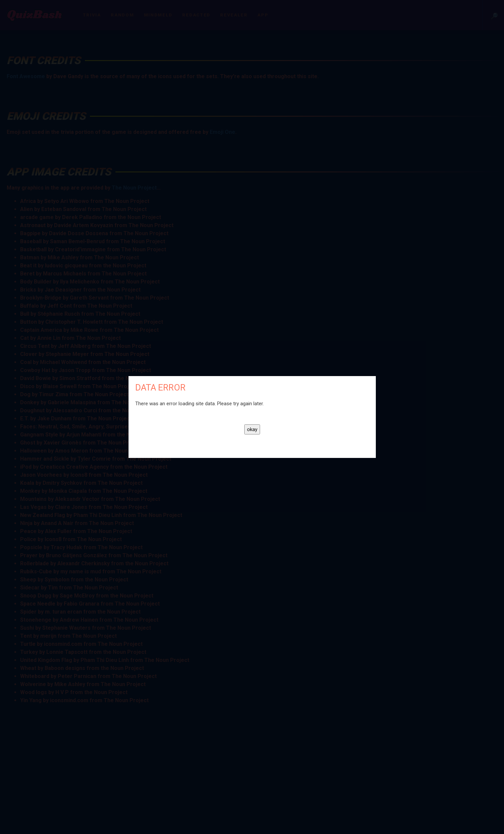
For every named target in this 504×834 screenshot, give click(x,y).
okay (252, 429)
